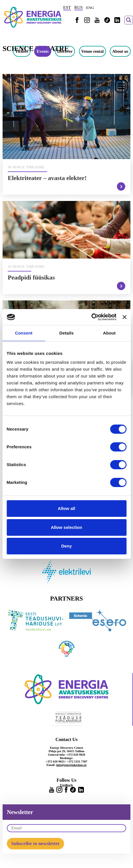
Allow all (66, 508)
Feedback (66, 785)
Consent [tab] (24, 333)
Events (43, 51)
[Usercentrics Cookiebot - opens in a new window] (91, 317)
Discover (65, 51)
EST (67, 7)
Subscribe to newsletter (35, 843)
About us (120, 51)
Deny (66, 546)
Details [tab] (67, 333)
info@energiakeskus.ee (72, 765)
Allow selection (66, 527)
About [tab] (109, 333)
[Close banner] (124, 317)
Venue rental (92, 51)
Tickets (22, 51)
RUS (79, 7)
